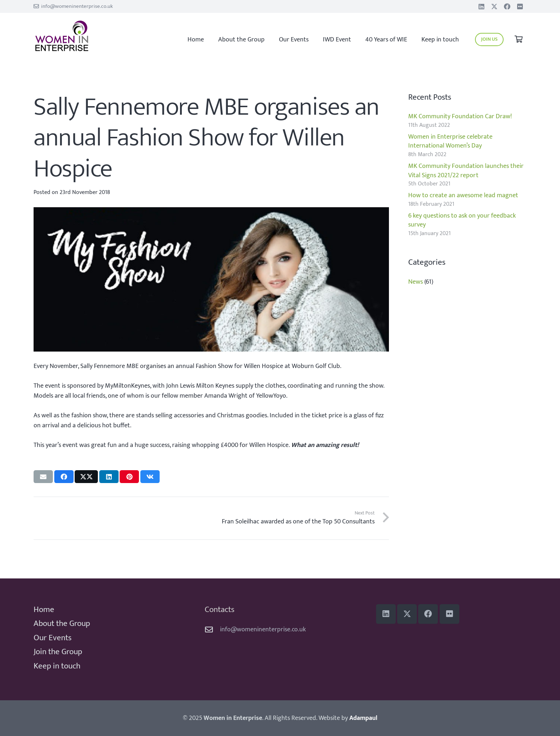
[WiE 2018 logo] (82, 36)
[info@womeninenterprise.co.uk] (212, 630)
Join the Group (58, 652)
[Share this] (64, 477)
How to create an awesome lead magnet (463, 195)
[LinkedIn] (481, 6)
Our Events (52, 638)
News (416, 282)
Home (44, 610)
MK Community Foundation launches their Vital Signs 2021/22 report (466, 171)
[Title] (494, 6)
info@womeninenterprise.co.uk (263, 630)
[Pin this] (129, 477)
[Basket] (519, 39)
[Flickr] (520, 6)
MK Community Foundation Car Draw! (460, 116)
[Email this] (43, 477)
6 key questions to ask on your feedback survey (462, 220)
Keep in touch (57, 666)
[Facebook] (507, 6)
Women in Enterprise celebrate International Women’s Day (450, 141)
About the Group (62, 623)
